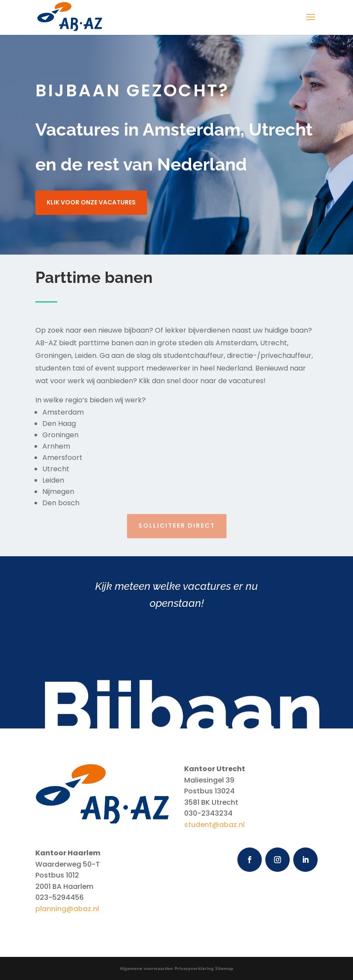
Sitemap (224, 968)
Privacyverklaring (194, 968)
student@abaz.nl (214, 825)
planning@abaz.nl (67, 909)
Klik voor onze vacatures (91, 202)
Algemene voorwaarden (147, 968)
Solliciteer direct (177, 522)
